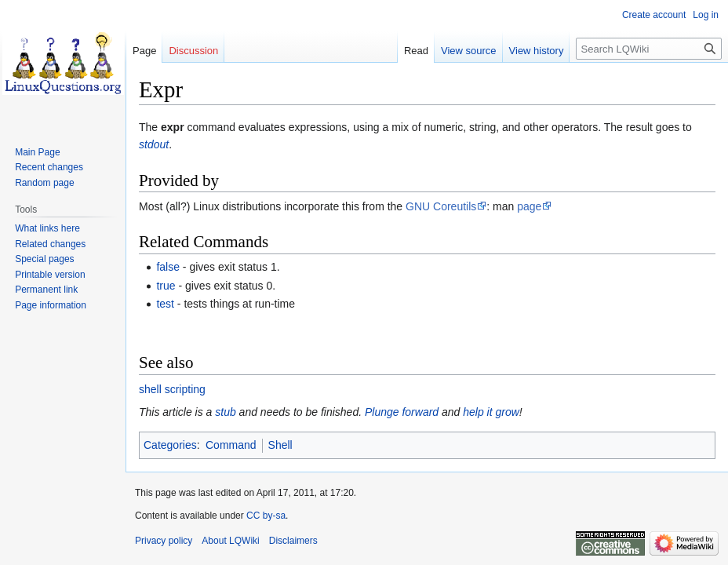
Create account (654, 15)
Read (416, 51)
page (529, 206)
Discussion (193, 51)
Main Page (37, 152)
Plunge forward (402, 412)
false (168, 267)
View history (537, 51)
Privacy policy (164, 541)
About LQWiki (230, 541)
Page (144, 51)
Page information (51, 305)
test (165, 304)
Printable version (50, 275)
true (166, 286)
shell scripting (172, 389)
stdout (154, 144)
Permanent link (46, 290)
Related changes (50, 244)
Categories (170, 445)
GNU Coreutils (441, 206)
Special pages (44, 259)
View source (469, 51)
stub (225, 412)
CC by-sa (266, 516)
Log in (706, 15)
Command (231, 445)
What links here (47, 228)
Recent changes (49, 167)
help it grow (491, 412)
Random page (44, 183)
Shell (280, 445)
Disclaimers (293, 541)
